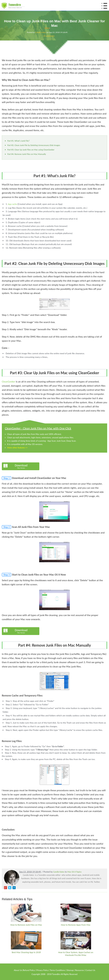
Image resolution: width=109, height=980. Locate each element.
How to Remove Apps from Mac (76, 925)
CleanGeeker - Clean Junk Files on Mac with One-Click (38, 428)
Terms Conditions (57, 970)
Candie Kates (41, 32)
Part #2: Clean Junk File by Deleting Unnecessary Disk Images (34, 145)
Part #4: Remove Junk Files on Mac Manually (27, 154)
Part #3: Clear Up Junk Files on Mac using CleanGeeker (31, 150)
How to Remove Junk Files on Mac (26, 925)
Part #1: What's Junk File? (18, 141)
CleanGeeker (9, 382)
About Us (18, 970)
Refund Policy (29, 970)
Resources (80, 970)
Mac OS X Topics (74, 872)
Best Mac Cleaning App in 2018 (26, 952)
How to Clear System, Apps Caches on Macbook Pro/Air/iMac (76, 954)
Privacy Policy (42, 970)
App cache (12, 204)
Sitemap (70, 970)
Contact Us (90, 970)
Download (21, 466)
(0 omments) (49, 36)
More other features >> (17, 448)
